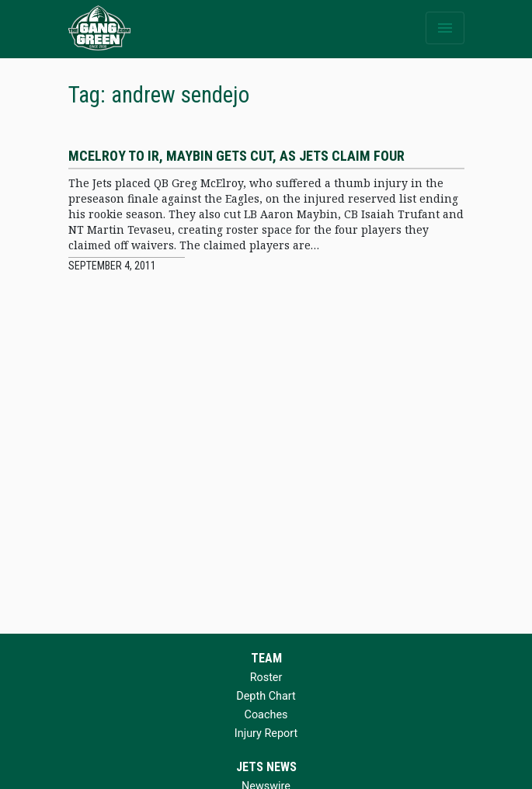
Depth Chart (266, 696)
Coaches (266, 715)
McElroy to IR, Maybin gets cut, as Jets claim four (236, 156)
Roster (266, 678)
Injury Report (266, 733)
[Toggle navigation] (445, 28)
